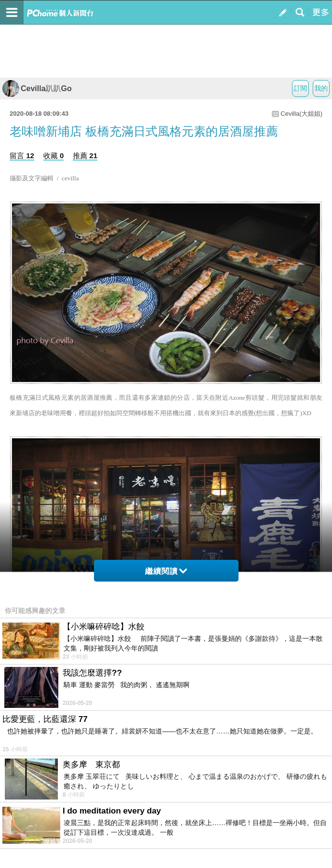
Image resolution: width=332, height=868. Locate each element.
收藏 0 (54, 156)
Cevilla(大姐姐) (301, 114)
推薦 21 (85, 156)
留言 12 (22, 156)
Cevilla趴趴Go (37, 88)
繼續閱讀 (166, 571)
